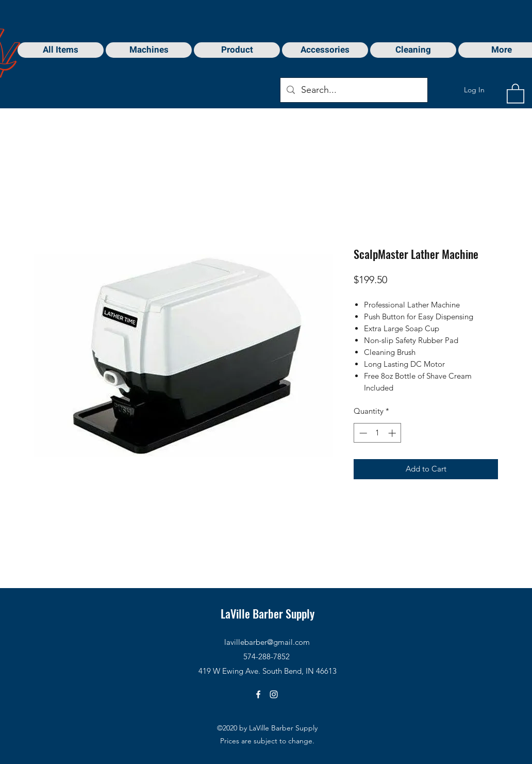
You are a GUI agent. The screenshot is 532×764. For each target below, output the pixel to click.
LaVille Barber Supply (268, 613)
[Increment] (393, 433)
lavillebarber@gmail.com (267, 642)
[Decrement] (362, 433)
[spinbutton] (378, 433)
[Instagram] (274, 694)
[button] (516, 93)
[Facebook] (258, 694)
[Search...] (353, 90)
